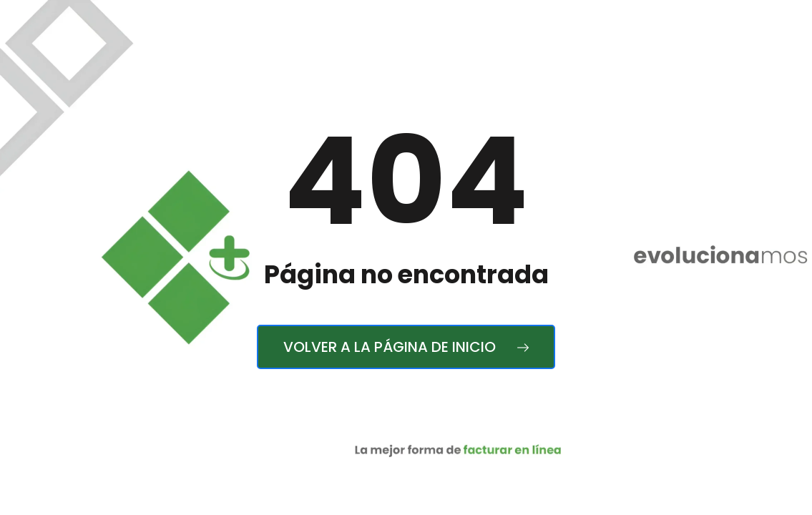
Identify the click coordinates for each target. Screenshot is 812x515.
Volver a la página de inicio (406, 347)
